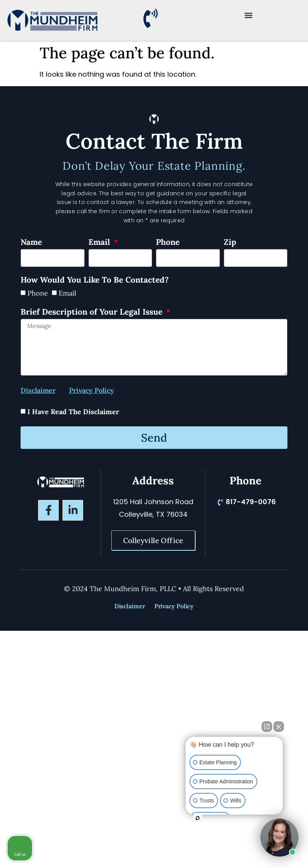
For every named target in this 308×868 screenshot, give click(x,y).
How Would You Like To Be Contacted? (95, 280)
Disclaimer (130, 606)
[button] (249, 15)
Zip (230, 243)
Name (31, 243)
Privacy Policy (174, 606)
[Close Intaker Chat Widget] (279, 727)
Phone (168, 243)
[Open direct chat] (267, 727)
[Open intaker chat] (198, 818)
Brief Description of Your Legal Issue (93, 312)
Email (100, 243)
